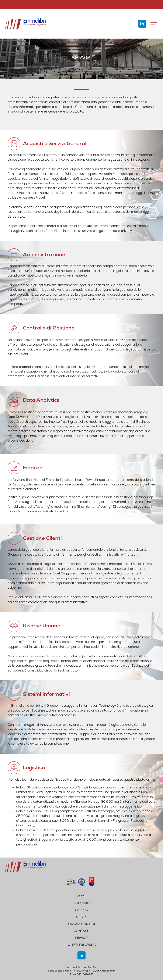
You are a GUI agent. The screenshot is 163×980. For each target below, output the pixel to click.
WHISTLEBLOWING (82, 945)
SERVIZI (82, 917)
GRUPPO (81, 910)
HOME (82, 896)
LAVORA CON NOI (81, 924)
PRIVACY (82, 938)
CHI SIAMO (81, 903)
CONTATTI (81, 931)
